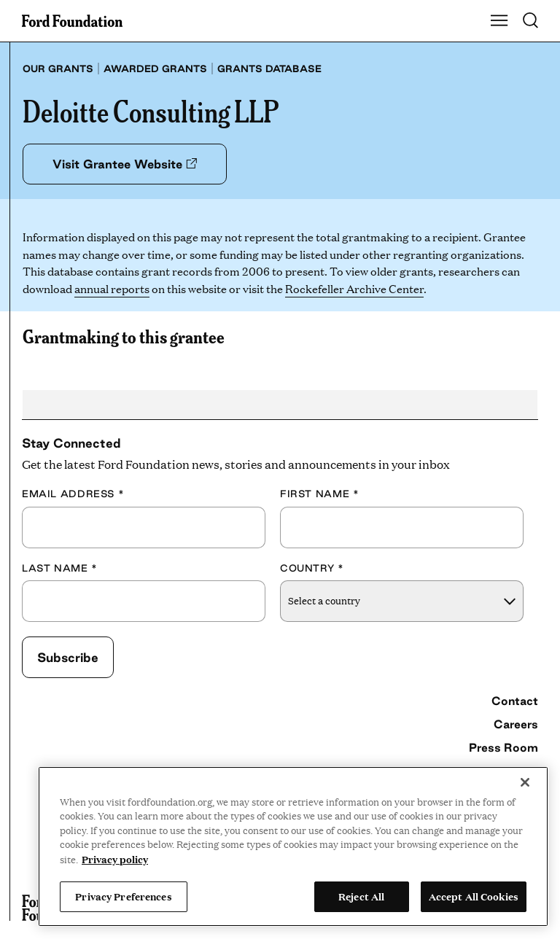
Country (312, 568)
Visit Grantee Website (125, 164)
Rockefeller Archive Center (354, 288)
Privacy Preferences (123, 896)
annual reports (112, 288)
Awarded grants (155, 69)
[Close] (525, 782)
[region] (293, 846)
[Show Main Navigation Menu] (499, 21)
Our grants (58, 69)
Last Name (60, 568)
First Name (319, 494)
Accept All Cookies (474, 896)
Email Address (73, 494)
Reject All (361, 896)
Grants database (269, 69)
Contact (515, 701)
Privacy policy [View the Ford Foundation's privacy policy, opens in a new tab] (115, 859)
